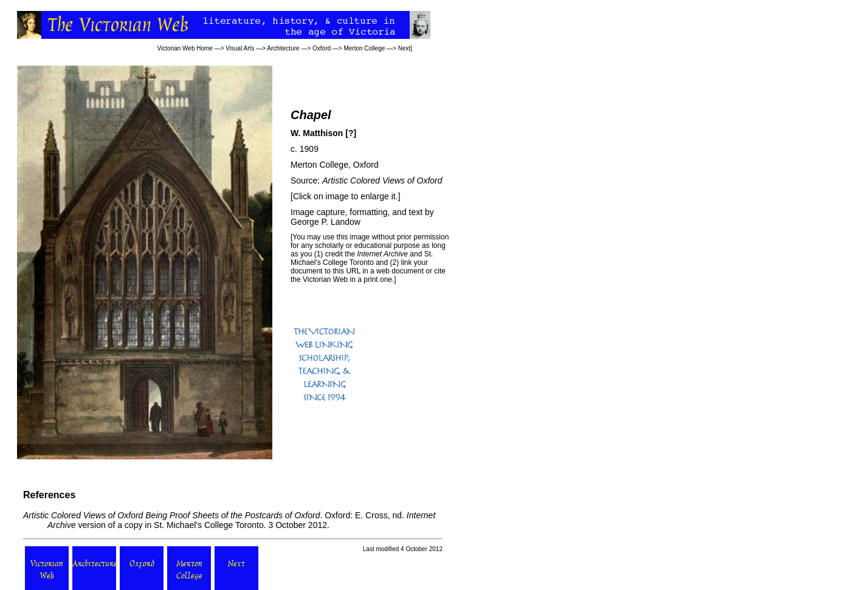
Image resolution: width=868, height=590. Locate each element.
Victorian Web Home (185, 48)
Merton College (364, 48)
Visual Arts (240, 48)
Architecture (283, 48)
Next (405, 48)
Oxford (322, 48)
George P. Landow (325, 222)
